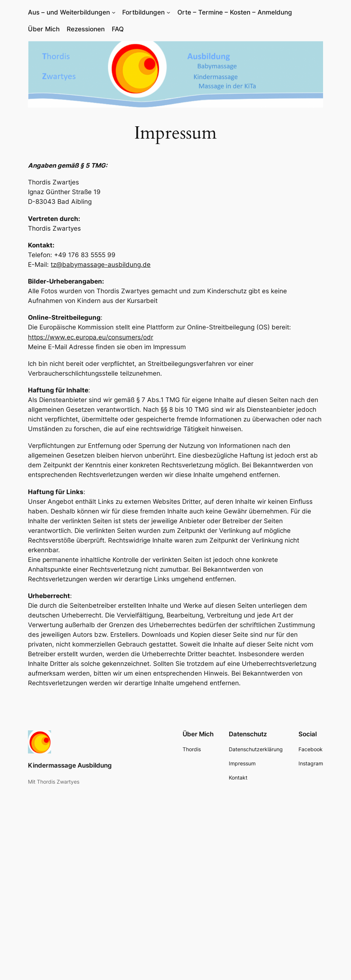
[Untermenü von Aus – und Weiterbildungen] (114, 12)
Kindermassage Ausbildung (70, 765)
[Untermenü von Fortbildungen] (168, 12)
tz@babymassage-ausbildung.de (101, 265)
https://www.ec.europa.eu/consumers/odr (91, 337)
